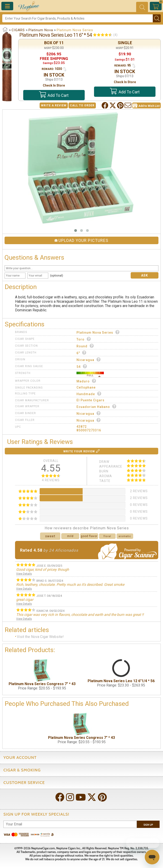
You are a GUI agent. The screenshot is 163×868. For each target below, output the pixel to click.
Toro (84, 339)
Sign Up (148, 825)
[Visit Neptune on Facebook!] (60, 798)
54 (82, 366)
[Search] (78, 18)
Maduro (86, 381)
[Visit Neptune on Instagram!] (70, 798)
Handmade (89, 394)
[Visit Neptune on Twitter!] (92, 798)
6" (81, 353)
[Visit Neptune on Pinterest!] (103, 798)
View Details (24, 574)
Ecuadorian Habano (97, 406)
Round (85, 346)
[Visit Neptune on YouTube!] (81, 798)
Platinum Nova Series (98, 332)
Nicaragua (89, 360)
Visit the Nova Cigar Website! (40, 637)
